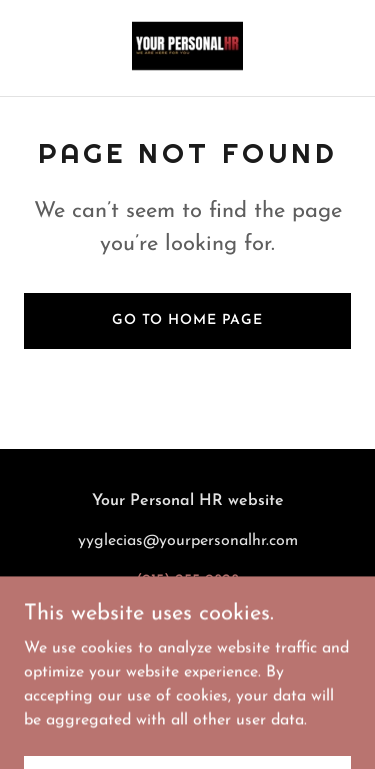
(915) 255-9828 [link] (187, 581)
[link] (187, 48)
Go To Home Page (187, 320)
